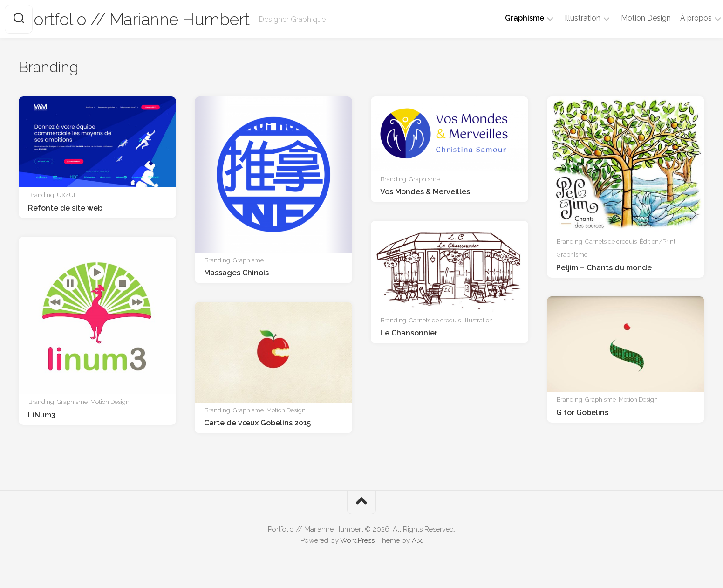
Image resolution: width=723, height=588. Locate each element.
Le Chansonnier (409, 333)
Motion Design (627, 18)
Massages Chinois (236, 273)
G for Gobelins (582, 413)
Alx (417, 540)
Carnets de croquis (611, 242)
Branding (41, 195)
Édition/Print (658, 242)
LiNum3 (42, 415)
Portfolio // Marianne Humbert (155, 19)
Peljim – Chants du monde (604, 268)
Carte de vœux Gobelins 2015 (257, 423)
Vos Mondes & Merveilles (425, 192)
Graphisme (506, 18)
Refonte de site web (65, 208)
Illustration (564, 18)
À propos (677, 18)
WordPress (357, 540)
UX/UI (66, 195)
